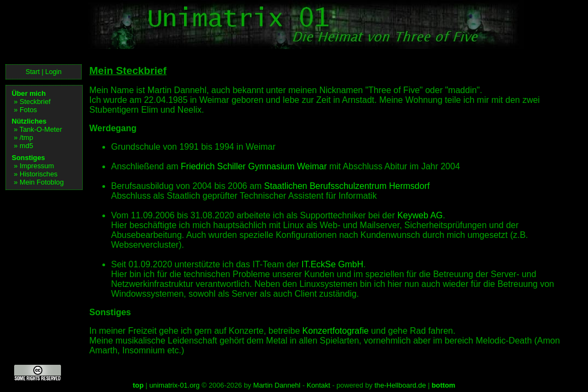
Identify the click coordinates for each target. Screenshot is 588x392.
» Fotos (25, 110)
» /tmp (23, 137)
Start (33, 72)
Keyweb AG (420, 215)
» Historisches (35, 174)
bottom (443, 385)
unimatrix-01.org (174, 385)
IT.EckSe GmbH (333, 264)
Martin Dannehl (277, 385)
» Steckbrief (32, 102)
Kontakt (318, 385)
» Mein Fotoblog (39, 182)
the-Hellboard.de (400, 385)
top (138, 385)
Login (53, 72)
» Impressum (34, 166)
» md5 (23, 146)
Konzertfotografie (335, 331)
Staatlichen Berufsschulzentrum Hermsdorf (347, 186)
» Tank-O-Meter (38, 129)
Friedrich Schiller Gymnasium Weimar (254, 166)
